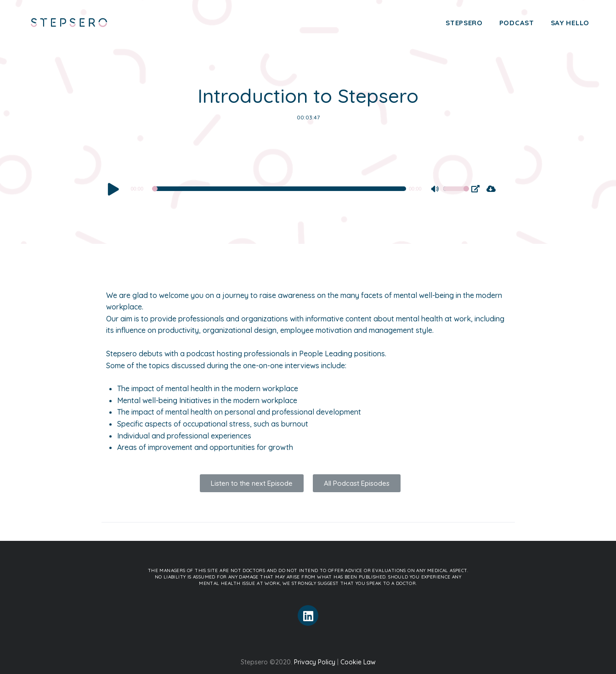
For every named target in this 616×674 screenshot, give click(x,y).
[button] (252, 483)
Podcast (517, 23)
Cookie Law (358, 662)
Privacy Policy (315, 662)
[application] (288, 189)
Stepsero (464, 23)
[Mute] (436, 190)
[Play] (113, 189)
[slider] (280, 189)
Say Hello (570, 23)
